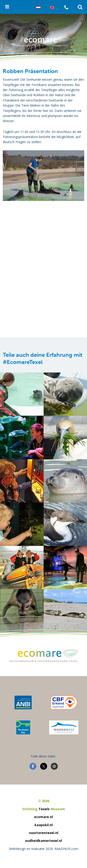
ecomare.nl (43, 817)
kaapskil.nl (44, 825)
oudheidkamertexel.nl (43, 841)
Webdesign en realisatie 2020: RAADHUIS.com (44, 849)
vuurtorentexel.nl (44, 833)
